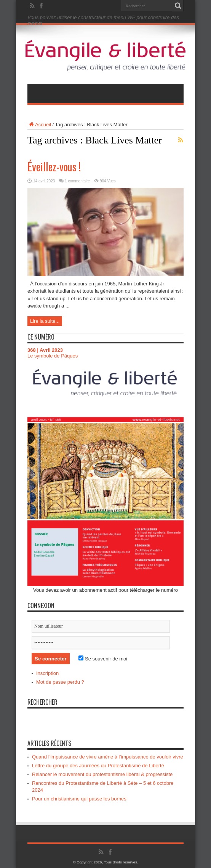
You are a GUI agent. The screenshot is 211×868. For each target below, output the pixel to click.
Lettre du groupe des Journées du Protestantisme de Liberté (98, 766)
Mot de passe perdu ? (60, 682)
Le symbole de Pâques (53, 356)
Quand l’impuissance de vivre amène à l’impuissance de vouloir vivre (108, 757)
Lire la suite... (45, 321)
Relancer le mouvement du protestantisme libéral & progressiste (102, 774)
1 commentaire (77, 181)
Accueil (39, 125)
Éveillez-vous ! (54, 167)
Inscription (47, 673)
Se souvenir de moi (103, 659)
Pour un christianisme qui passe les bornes (79, 799)
